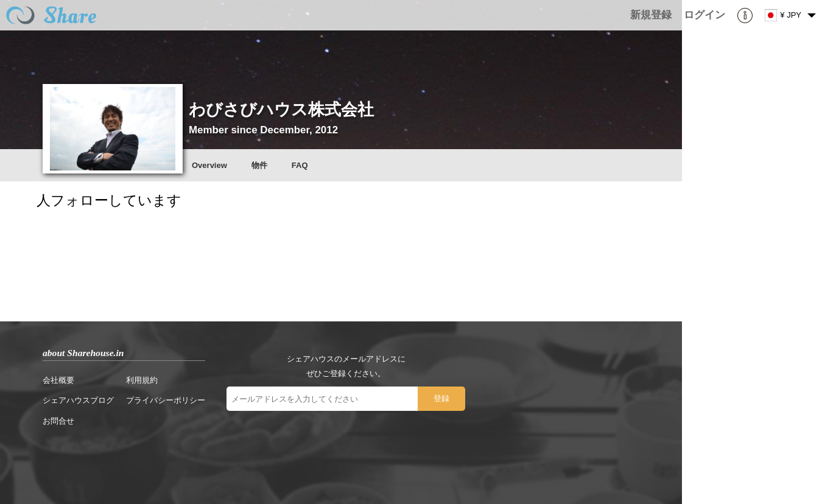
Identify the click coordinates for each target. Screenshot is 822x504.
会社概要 (58, 380)
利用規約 (142, 380)
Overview (209, 165)
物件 (259, 165)
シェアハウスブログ (78, 400)
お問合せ (58, 421)
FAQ (300, 165)
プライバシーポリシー (166, 400)
